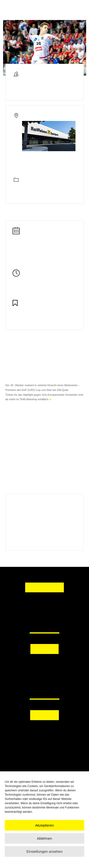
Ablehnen (44, 838)
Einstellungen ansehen (45, 851)
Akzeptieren (44, 825)
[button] (44, 663)
